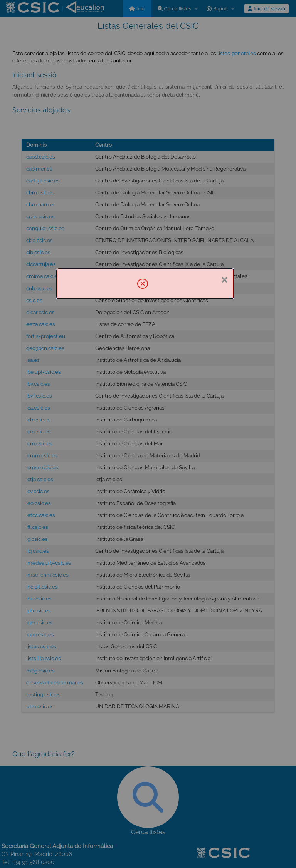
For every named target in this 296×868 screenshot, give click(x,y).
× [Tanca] (224, 279)
